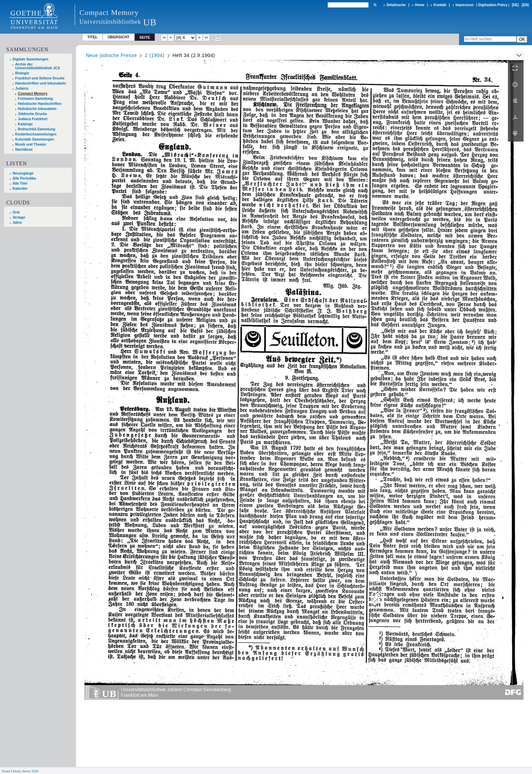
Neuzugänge (23, 173)
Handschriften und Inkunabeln (41, 83)
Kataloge (25, 124)
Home (420, 5)
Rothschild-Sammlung (37, 129)
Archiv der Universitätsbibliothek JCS (38, 66)
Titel (92, 37)
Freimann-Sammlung (35, 99)
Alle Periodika (24, 178)
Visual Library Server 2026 (20, 771)
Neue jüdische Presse (111, 55)
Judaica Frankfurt (33, 119)
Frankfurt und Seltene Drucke (40, 78)
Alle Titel (20, 183)
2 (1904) (155, 55)
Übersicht (118, 37)
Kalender (20, 189)
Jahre (17, 223)
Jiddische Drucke (33, 114)
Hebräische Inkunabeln (37, 109)
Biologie (22, 73)
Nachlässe (24, 150)
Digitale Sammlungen (31, 59)
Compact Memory (33, 94)
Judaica (22, 88)
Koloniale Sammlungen (35, 139)
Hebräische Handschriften (40, 104)
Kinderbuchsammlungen (36, 134)
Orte (16, 212)
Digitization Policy (493, 5)
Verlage (19, 217)
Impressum (465, 5)
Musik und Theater (31, 144)
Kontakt (440, 5)
